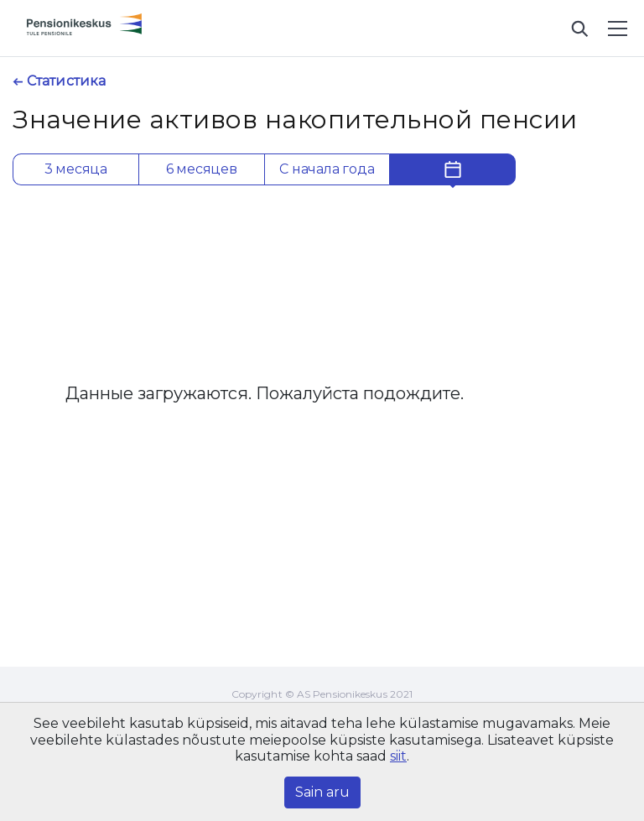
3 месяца (76, 169)
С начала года (327, 169)
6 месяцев (202, 169)
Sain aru (322, 792)
